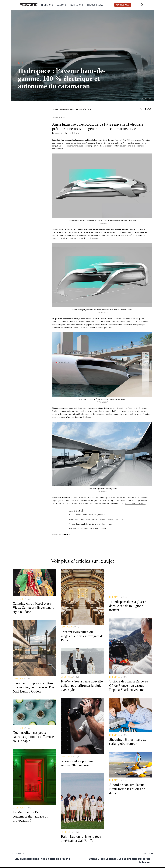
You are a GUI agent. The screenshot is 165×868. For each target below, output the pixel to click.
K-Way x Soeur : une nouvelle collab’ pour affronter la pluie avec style (82, 685)
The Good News (95, 5)
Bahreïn (70, 322)
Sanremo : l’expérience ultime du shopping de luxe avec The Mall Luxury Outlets (34, 687)
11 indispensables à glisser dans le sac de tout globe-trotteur (127, 606)
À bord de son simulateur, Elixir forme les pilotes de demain (127, 789)
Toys (25, 63)
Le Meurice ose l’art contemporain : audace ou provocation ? (30, 816)
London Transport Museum (135, 503)
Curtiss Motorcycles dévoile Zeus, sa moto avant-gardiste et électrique (96, 519)
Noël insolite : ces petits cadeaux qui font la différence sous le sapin (33, 737)
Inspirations (77, 5)
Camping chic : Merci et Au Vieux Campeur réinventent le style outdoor (33, 608)
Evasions (62, 5)
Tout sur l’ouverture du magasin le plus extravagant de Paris (82, 636)
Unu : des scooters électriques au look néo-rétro (88, 529)
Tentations (47, 5)
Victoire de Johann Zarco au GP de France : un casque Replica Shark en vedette (129, 685)
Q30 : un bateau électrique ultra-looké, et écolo (87, 515)
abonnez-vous (123, 5)
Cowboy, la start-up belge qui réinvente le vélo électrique (91, 524)
